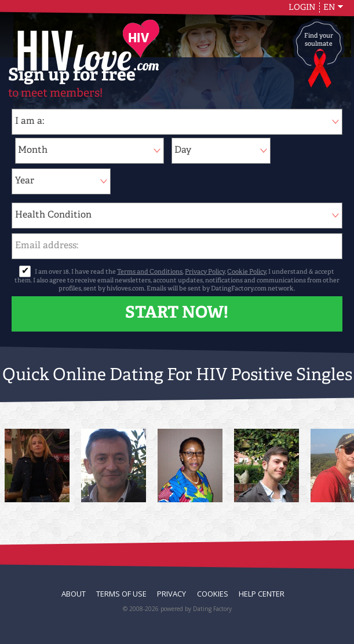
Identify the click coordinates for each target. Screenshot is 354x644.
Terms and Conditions (150, 272)
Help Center (262, 594)
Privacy (171, 594)
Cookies (213, 594)
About (74, 594)
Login (302, 8)
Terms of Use (121, 594)
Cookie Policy (247, 272)
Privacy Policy (205, 272)
